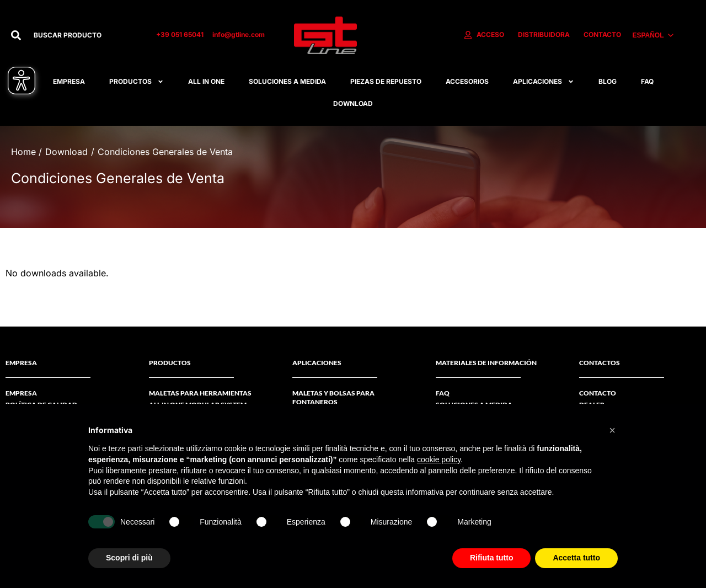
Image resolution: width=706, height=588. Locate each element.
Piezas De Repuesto (386, 81)
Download (353, 103)
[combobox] (83, 35)
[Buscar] (16, 35)
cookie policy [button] (439, 459)
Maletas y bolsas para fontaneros (333, 397)
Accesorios (467, 81)
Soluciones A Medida (287, 81)
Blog (608, 81)
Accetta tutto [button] (576, 558)
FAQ (647, 81)
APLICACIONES (544, 82)
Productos (137, 82)
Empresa (69, 81)
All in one (206, 81)
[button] (612, 430)
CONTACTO (598, 393)
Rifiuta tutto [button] (492, 558)
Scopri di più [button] (129, 558)
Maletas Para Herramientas (200, 393)
